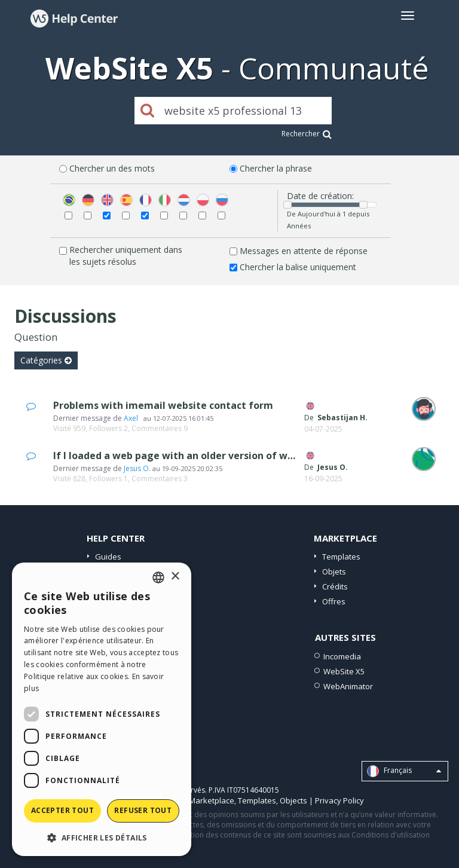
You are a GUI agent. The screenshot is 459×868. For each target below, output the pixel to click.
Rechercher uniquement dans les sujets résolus (126, 256)
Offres (334, 601)
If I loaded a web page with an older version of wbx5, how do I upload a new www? (251, 456)
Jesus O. (137, 468)
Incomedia (342, 656)
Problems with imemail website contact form (163, 405)
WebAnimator (348, 686)
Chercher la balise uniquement (298, 267)
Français (404, 771)
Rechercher (307, 134)
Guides (108, 557)
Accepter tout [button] (62, 810)
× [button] (175, 577)
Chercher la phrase (276, 168)
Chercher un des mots (112, 168)
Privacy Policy (339, 800)
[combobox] (158, 577)
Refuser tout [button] (143, 810)
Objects (293, 800)
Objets (334, 571)
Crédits (335, 586)
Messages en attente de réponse (304, 251)
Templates (341, 557)
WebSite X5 (344, 671)
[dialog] (102, 709)
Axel (133, 418)
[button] (102, 837)
